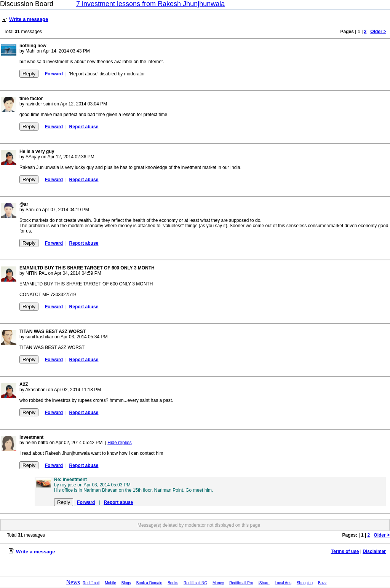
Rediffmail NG (195, 583)
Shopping (305, 583)
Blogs (126, 583)
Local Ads (283, 583)
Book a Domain (149, 583)
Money (218, 583)
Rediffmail (91, 583)
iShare (264, 583)
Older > (378, 32)
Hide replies (119, 443)
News (73, 582)
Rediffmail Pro (241, 583)
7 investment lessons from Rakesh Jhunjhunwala (150, 4)
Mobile (110, 583)
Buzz (322, 583)
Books (173, 583)
